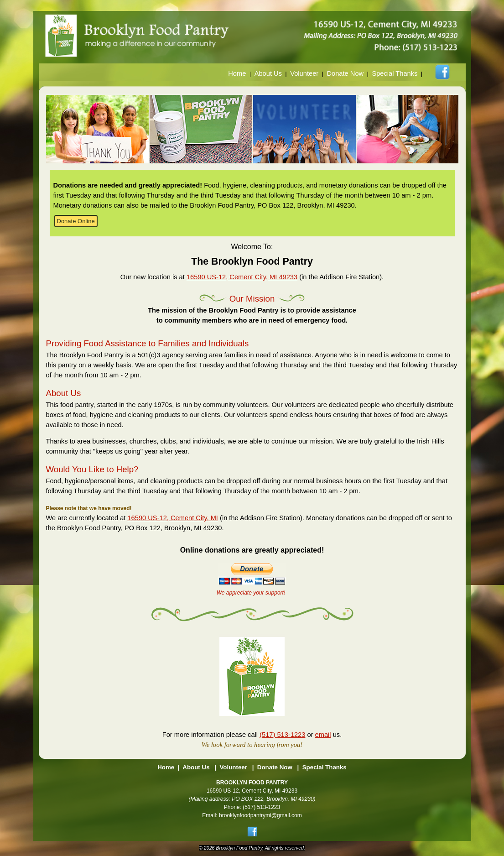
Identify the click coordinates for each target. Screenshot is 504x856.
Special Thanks (395, 73)
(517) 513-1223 (282, 735)
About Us (268, 73)
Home (237, 73)
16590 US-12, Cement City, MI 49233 (242, 277)
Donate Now (345, 73)
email (323, 735)
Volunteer (304, 73)
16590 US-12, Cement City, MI (172, 518)
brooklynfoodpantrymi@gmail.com (260, 815)
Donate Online (76, 221)
